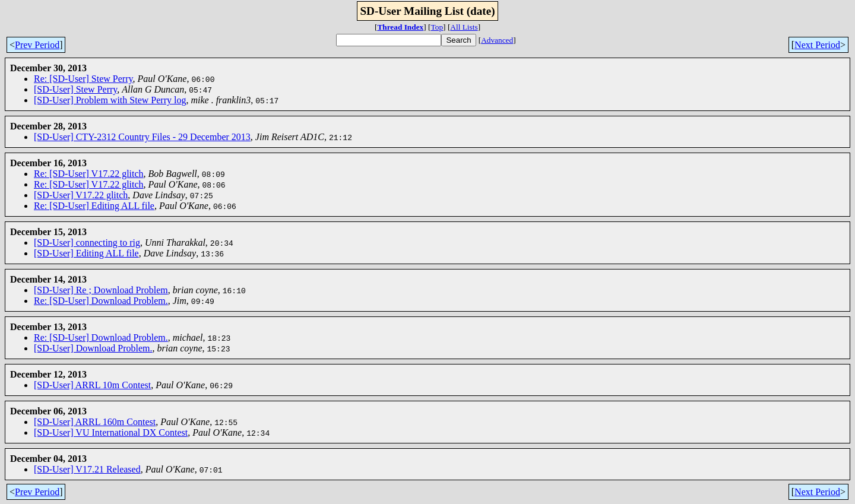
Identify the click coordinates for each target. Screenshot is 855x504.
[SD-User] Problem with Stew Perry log (110, 100)
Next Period (817, 45)
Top (437, 27)
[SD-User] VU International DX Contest (111, 432)
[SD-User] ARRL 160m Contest (95, 422)
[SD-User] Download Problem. (93, 348)
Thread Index (400, 27)
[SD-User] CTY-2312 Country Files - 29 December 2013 (142, 137)
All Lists (464, 27)
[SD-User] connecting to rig (87, 243)
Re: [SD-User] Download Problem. (101, 301)
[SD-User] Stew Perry (75, 89)
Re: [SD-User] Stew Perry (83, 79)
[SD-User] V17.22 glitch (81, 195)
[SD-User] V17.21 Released (87, 469)
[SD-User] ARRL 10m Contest (92, 385)
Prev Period (37, 45)
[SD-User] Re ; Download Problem (101, 290)
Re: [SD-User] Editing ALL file (94, 206)
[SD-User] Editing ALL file (86, 253)
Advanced (497, 40)
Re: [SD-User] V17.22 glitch (89, 174)
